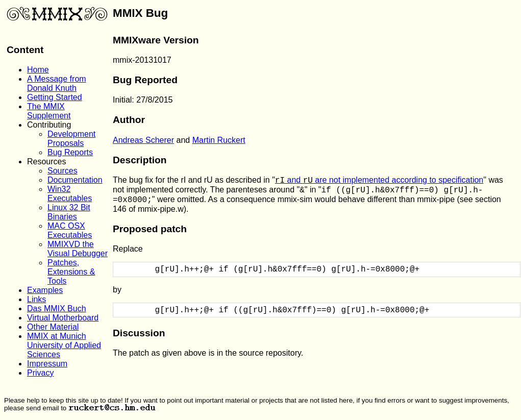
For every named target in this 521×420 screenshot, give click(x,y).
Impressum (47, 364)
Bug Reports (70, 152)
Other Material (53, 327)
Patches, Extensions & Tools (71, 272)
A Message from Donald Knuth (57, 83)
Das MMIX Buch (57, 308)
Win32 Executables (70, 194)
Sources (63, 171)
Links (36, 299)
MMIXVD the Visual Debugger (78, 249)
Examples (45, 290)
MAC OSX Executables (70, 230)
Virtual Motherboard (63, 318)
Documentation (75, 180)
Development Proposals (71, 139)
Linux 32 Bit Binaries (69, 212)
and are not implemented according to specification (379, 180)
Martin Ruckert (219, 140)
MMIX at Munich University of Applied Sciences (64, 345)
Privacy (40, 373)
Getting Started (55, 97)
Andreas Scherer (143, 140)
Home (38, 70)
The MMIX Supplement (49, 111)
